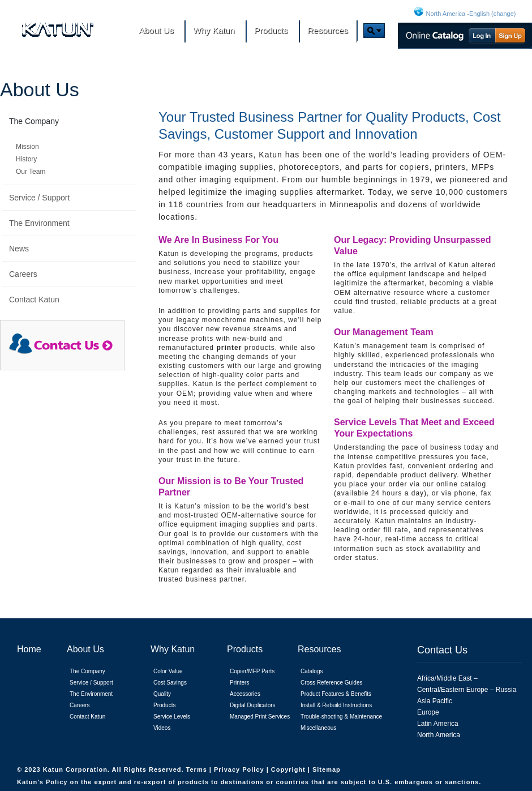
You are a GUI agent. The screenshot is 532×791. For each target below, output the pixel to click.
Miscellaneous (318, 728)
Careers (23, 274)
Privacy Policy (240, 769)
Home (29, 649)
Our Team (31, 172)
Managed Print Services (260, 717)
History (26, 159)
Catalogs (312, 671)
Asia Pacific (435, 701)
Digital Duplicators (253, 705)
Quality (162, 694)
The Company (34, 121)
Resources (319, 649)
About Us (40, 89)
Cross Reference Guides (332, 683)
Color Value (168, 671)
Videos (162, 728)
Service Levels (172, 717)
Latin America (438, 724)
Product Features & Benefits (336, 694)
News (19, 249)
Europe (428, 712)
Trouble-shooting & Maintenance (341, 717)
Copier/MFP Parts (252, 671)
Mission (27, 147)
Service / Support (39, 198)
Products (164, 705)
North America (439, 735)
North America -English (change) (471, 14)
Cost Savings (170, 683)
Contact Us (442, 650)
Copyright (289, 769)
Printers (239, 683)
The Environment (39, 223)
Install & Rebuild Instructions (336, 705)
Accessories (245, 694)
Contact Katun (34, 300)
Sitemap (327, 769)
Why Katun (173, 649)
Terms (198, 769)
